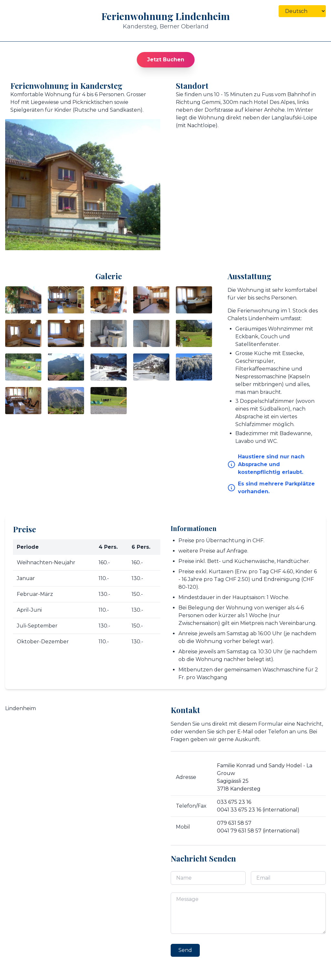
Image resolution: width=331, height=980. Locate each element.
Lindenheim (21, 708)
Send (185, 950)
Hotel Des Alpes (274, 102)
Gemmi (211, 102)
